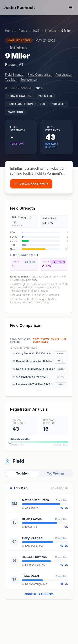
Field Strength (15, 74)
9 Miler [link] (66, 31)
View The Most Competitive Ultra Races (50, 340)
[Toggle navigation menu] (71, 8)
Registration (64, 74)
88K (43, 104)
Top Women (29, 80)
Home (9, 31)
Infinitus (50, 31)
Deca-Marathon (20, 96)
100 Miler (59, 104)
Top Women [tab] (56, 473)
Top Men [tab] (22, 473)
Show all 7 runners (39, 594)
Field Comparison (40, 74)
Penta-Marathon (20, 104)
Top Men (11, 80)
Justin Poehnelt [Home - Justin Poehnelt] (19, 8)
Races (23, 31)
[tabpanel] (39, 541)
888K (39, 88)
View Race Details (31, 184)
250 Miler (45, 96)
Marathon (15, 112)
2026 (36, 31)
